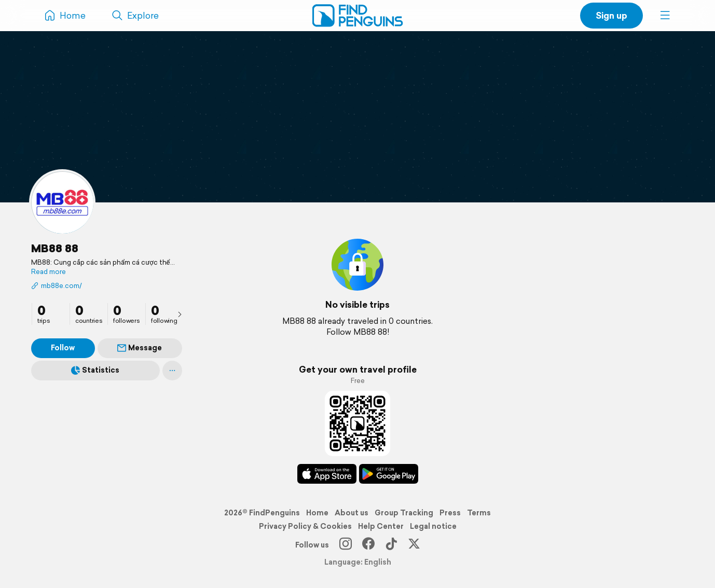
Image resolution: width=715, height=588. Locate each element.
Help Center (381, 526)
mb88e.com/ (57, 286)
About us (352, 513)
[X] (414, 545)
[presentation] (180, 314)
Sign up (611, 15)
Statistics (95, 370)
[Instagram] (346, 545)
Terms (479, 513)
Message (140, 348)
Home (317, 513)
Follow (63, 348)
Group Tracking (404, 513)
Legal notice (433, 526)
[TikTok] (391, 545)
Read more (49, 272)
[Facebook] (368, 545)
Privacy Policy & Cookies (305, 526)
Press (450, 513)
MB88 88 (55, 248)
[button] (665, 16)
